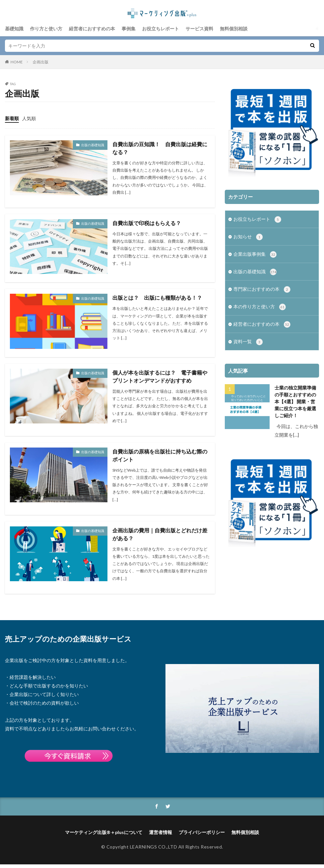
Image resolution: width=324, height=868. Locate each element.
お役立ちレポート (161, 29)
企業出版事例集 (255, 254)
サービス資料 (199, 29)
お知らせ (248, 237)
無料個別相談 (234, 29)
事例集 (129, 29)
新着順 (12, 118)
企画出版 (41, 62)
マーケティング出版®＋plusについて (104, 832)
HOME (17, 62)
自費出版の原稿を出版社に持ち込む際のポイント (160, 455)
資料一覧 (248, 342)
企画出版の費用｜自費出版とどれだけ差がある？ (160, 534)
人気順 (29, 118)
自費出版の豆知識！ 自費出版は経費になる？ (160, 148)
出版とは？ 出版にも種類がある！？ (157, 298)
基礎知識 (14, 29)
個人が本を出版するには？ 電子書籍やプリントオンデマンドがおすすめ (160, 376)
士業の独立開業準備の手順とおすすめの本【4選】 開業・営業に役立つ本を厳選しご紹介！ (295, 401)
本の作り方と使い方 (260, 307)
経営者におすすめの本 (92, 29)
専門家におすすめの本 (262, 289)
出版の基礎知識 (93, 145)
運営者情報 (161, 832)
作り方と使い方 (46, 29)
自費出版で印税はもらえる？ (147, 223)
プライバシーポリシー (202, 832)
